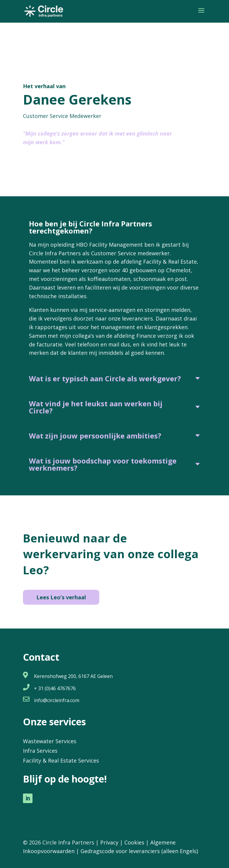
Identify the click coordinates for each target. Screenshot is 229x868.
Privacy (109, 842)
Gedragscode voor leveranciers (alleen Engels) (139, 851)
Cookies (134, 842)
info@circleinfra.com (57, 700)
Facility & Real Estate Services (61, 760)
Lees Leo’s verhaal (61, 597)
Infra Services (40, 751)
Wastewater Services (50, 741)
